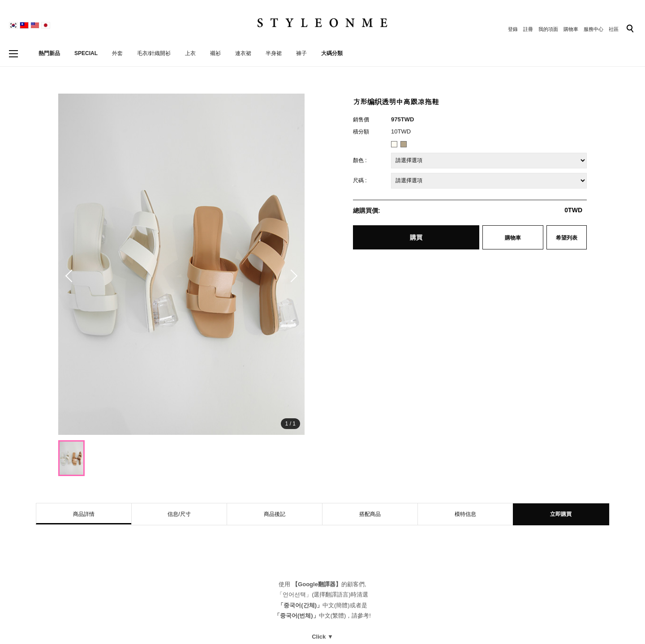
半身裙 (274, 53)
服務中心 (593, 29)
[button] (291, 276)
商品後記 (275, 514)
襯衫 (215, 53)
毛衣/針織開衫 (154, 53)
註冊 (528, 29)
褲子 (301, 53)
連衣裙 (243, 53)
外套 (117, 53)
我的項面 (548, 29)
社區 (614, 29)
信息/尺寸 (179, 514)
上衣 (190, 53)
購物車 (571, 29)
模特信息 (465, 514)
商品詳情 (84, 514)
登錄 (513, 29)
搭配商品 (370, 514)
